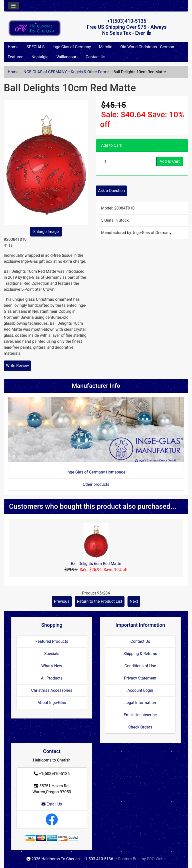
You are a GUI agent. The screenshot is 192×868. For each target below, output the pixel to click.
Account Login (140, 690)
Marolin (106, 47)
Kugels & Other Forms (90, 72)
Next (134, 601)
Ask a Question (111, 191)
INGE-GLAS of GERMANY (45, 72)
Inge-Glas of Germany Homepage (96, 472)
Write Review (17, 366)
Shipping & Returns (140, 654)
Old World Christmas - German (147, 47)
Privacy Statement (140, 678)
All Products (52, 678)
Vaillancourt (67, 57)
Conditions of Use (140, 666)
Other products (96, 484)
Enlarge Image (46, 232)
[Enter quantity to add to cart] (129, 161)
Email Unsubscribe (140, 715)
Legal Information (140, 703)
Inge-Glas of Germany (72, 47)
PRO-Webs (156, 859)
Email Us (52, 804)
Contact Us (96, 57)
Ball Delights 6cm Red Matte (96, 564)
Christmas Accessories (52, 690)
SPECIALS (35, 47)
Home (13, 47)
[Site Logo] (35, 28)
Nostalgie (40, 57)
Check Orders (140, 727)
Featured (16, 57)
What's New (52, 666)
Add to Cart (170, 161)
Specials (52, 654)
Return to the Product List (100, 601)
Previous (62, 601)
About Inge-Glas (52, 703)
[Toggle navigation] (13, 6)
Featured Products (52, 641)
